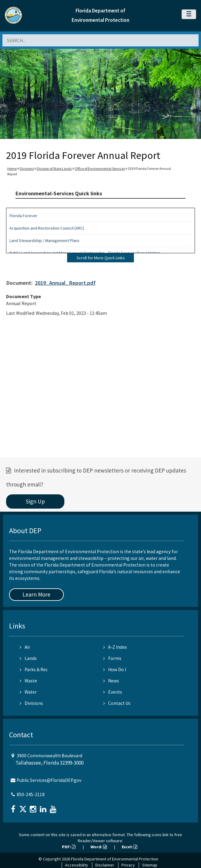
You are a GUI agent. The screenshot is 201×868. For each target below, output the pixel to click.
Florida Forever (23, 216)
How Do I (115, 670)
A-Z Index (115, 647)
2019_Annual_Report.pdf (65, 283)
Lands (28, 658)
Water (28, 692)
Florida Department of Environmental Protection (115, 859)
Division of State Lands (54, 168)
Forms (112, 658)
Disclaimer (105, 865)
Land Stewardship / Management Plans (44, 241)
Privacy (128, 865)
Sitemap (150, 865)
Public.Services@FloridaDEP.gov (49, 780)
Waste (28, 681)
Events (113, 692)
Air (25, 647)
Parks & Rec (34, 670)
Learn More (36, 594)
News (111, 681)
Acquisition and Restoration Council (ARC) (47, 228)
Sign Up (35, 501)
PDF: (69, 847)
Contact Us (117, 703)
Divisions (27, 168)
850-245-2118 (31, 794)
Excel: (129, 847)
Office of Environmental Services (100, 168)
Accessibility (77, 865)
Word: (99, 847)
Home (12, 168)
